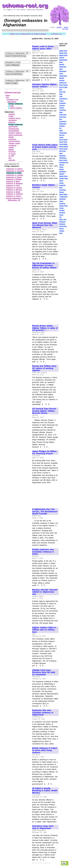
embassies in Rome (14, 177)
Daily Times (63, 115)
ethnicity (12, 122)
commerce (13, 120)
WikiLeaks (62, 222)
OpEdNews (63, 172)
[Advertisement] (45, 130)
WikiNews (62, 224)
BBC (61, 90)
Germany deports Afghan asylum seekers (44, 85)
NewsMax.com (64, 163)
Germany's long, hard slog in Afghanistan (43, 827)
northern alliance (15, 133)
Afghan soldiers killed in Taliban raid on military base (44, 630)
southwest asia (12, 100)
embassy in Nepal (13, 192)
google (59, 27)
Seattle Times (63, 206)
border (11, 116)
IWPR (61, 131)
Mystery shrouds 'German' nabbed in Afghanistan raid (45, 592)
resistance (13, 146)
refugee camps (14, 143)
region (8, 95)
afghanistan (12, 102)
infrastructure (14, 129)
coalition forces (15, 118)
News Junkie (63, 160)
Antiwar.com (63, 83)
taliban (11, 150)
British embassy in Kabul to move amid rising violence (44, 750)
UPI (60, 217)
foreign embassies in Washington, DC (14, 199)
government (13, 127)
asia (7, 98)
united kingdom (16, 108)
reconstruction (14, 141)
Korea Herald (63, 140)
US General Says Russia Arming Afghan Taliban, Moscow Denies (44, 411)
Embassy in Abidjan (14, 179)
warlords (12, 160)
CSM (61, 96)
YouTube (65, 29)
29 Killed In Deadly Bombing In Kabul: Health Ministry (45, 791)
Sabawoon (62, 199)
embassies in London (15, 175)
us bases (12, 154)
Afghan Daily (63, 51)
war (10, 158)
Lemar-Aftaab (63, 144)
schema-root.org (12, 92)
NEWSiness (63, 158)
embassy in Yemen (14, 196)
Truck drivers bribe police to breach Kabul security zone (45, 147)
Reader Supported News (62, 185)
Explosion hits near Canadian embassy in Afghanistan (43, 712)
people (11, 137)
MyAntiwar (62, 156)
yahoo (66, 27)
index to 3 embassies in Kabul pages (28, 34)
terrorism (12, 152)
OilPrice (62, 165)
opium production (16, 135)
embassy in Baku (13, 181)
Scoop (61, 201)
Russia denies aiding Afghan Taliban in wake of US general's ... (45, 328)
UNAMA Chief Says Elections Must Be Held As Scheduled (44, 672)
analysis (12, 114)
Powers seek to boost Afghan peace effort (43, 48)
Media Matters (64, 147)
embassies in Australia (15, 171)
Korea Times (63, 142)
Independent (63, 133)
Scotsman (62, 204)
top (64, 863)
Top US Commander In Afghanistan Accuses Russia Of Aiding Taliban (44, 265)
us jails (11, 156)
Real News (63, 190)
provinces (12, 139)
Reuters (62, 192)
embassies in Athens (14, 169)
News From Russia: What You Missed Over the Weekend (45, 225)
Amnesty (62, 81)
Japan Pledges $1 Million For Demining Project (44, 452)
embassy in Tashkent (14, 194)
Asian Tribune (63, 85)
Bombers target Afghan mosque (43, 186)
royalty (11, 148)
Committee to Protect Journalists (63, 101)
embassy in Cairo (13, 186)
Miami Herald (63, 149)
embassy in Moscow (14, 190)
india (12, 106)
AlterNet (62, 78)
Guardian (62, 126)
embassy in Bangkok (14, 183)
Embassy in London (14, 188)
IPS (60, 128)
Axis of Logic (63, 87)
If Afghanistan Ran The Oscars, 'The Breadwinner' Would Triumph (45, 511)
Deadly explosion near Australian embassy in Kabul (43, 552)
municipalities (14, 131)
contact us (56, 34)
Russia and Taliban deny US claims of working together (44, 368)
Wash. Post (63, 220)
